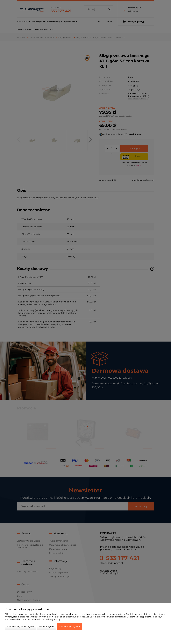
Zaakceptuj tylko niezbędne (20, 627)
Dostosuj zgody (46, 627)
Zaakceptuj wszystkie (69, 627)
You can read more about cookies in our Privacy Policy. (33, 619)
